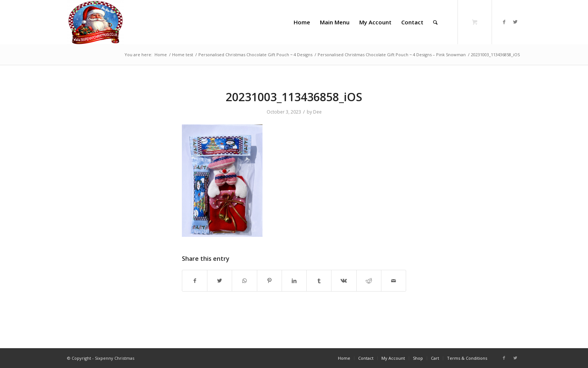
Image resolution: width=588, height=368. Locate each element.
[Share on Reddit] (369, 281)
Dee (317, 112)
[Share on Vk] (344, 281)
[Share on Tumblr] (319, 281)
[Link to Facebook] (504, 22)
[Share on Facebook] (195, 281)
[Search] (435, 22)
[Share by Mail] (394, 281)
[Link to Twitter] (515, 22)
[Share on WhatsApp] (244, 281)
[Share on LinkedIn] (294, 281)
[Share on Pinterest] (269, 281)
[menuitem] (302, 22)
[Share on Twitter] (220, 281)
